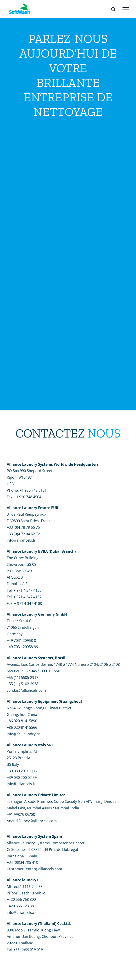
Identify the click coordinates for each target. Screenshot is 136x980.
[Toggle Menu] (126, 9)
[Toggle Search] (113, 9)
